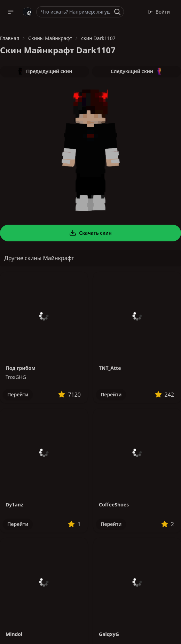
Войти (159, 12)
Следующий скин (136, 71)
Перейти (18, 394)
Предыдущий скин (45, 71)
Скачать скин (90, 233)
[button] (11, 12)
